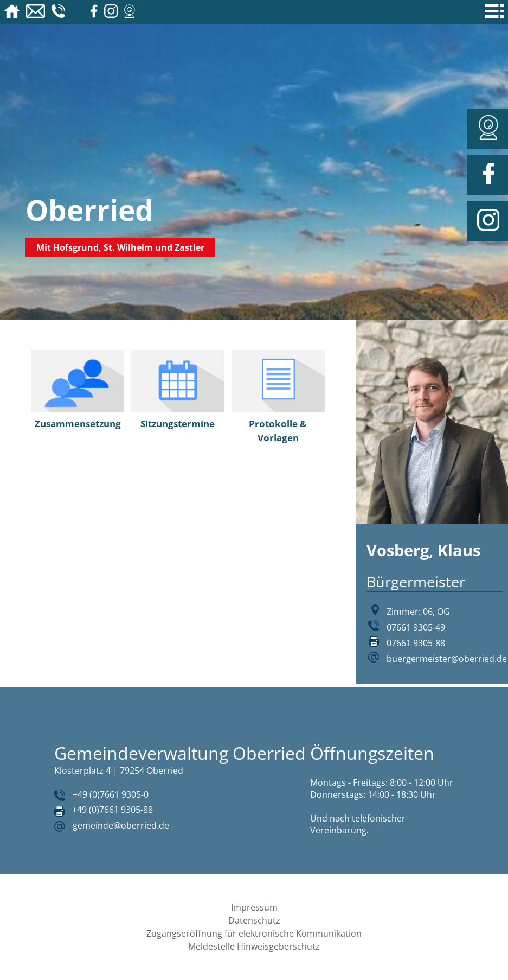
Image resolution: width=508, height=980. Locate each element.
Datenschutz (254, 920)
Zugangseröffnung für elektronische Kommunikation (254, 933)
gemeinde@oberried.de (121, 825)
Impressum (254, 907)
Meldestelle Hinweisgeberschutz (254, 946)
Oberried (89, 210)
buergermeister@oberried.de (447, 659)
